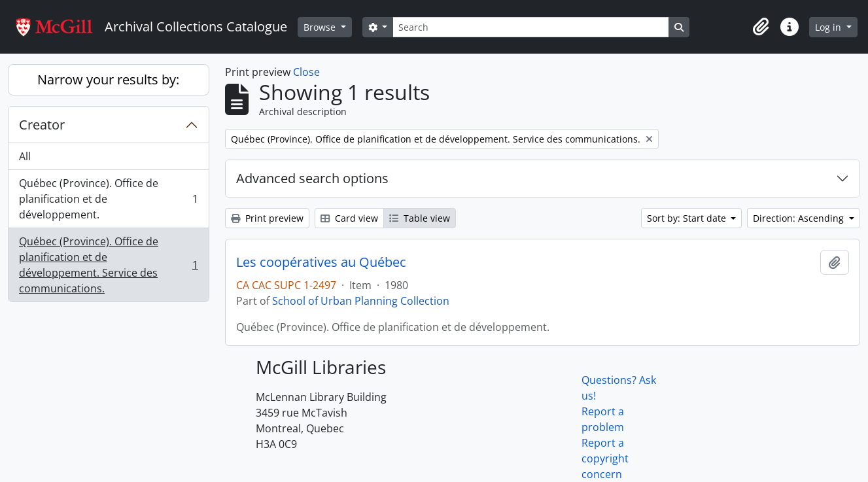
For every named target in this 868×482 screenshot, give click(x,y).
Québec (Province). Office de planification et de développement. (108, 199)
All (25, 156)
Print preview (267, 218)
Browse (321, 27)
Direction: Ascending (800, 218)
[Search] (530, 27)
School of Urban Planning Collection (361, 301)
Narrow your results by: (108, 79)
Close (306, 72)
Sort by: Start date (688, 218)
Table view (420, 218)
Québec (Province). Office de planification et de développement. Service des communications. (108, 265)
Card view (349, 218)
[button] (761, 27)
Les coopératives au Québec (321, 262)
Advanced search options (312, 178)
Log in (829, 27)
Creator (42, 125)
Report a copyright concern (605, 458)
